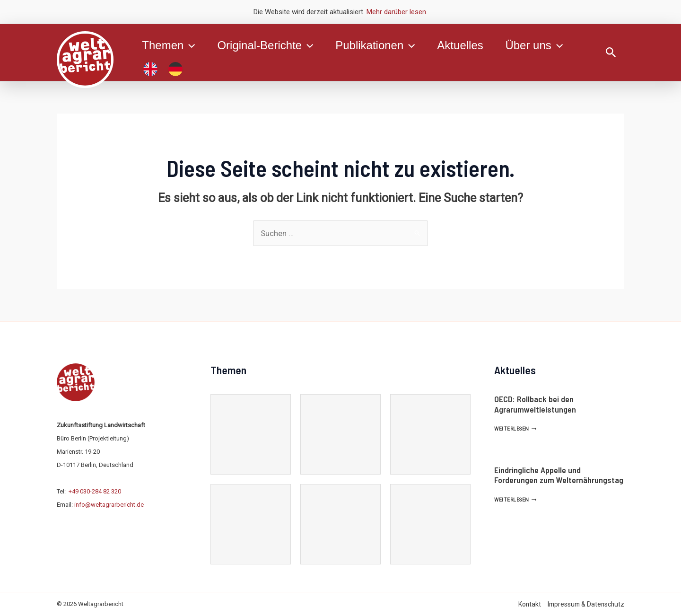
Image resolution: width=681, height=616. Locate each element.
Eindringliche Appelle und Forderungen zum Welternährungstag (559, 475)
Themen (169, 45)
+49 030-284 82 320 (95, 491)
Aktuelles (462, 45)
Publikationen (377, 45)
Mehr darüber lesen (396, 12)
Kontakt (530, 604)
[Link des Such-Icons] (611, 53)
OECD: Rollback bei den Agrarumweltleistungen (535, 404)
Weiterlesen (515, 429)
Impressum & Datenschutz (586, 604)
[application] (190, 45)
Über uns (537, 45)
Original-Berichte (266, 45)
